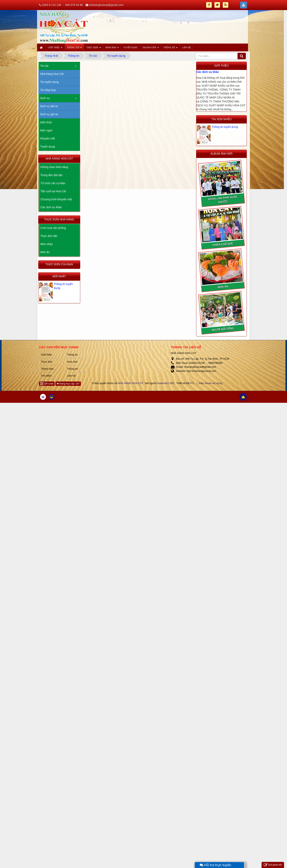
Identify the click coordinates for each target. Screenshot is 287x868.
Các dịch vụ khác (208, 72)
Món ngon (46, 130)
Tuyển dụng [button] (131, 47)
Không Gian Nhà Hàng (54, 167)
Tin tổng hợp (48, 90)
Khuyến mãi (48, 138)
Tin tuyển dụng (49, 82)
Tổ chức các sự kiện (53, 183)
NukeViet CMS (166, 383)
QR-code (47, 384)
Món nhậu (47, 244)
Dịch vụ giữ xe (49, 114)
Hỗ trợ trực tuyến (215, 865)
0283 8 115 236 (52, 5)
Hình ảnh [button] (112, 49)
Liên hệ (71, 376)
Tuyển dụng (48, 147)
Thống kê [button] (171, 49)
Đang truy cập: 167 (68, 384)
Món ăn (45, 252)
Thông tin (72, 355)
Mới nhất (59, 276)
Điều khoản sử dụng (211, 383)
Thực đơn (47, 362)
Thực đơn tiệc (49, 236)
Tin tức (44, 66)
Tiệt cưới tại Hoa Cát (53, 191)
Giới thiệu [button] (55, 49)
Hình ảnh (72, 362)
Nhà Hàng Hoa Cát (52, 74)
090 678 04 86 (74, 5)
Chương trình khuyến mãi (56, 199)
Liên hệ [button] (186, 47)
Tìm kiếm (46, 376)
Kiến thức (46, 122)
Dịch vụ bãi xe (49, 106)
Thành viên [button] (151, 49)
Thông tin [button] (74, 49)
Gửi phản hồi (273, 865)
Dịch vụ (45, 98)
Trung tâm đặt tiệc (52, 175)
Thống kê (72, 369)
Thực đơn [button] (94, 49)
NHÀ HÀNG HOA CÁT (130, 383)
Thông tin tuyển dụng (225, 127)
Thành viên (47, 369)
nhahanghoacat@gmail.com (106, 5)
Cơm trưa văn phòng (53, 228)
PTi (192, 383)
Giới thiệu (46, 355)
